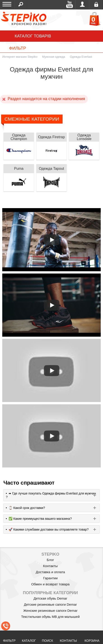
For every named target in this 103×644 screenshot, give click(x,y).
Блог (50, 560)
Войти (82, 5)
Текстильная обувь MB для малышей (50, 617)
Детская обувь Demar (50, 598)
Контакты (50, 566)
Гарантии (50, 578)
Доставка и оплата (50, 572)
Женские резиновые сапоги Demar (50, 611)
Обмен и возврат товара (50, 584)
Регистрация (96, 5)
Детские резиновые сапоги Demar (50, 604)
